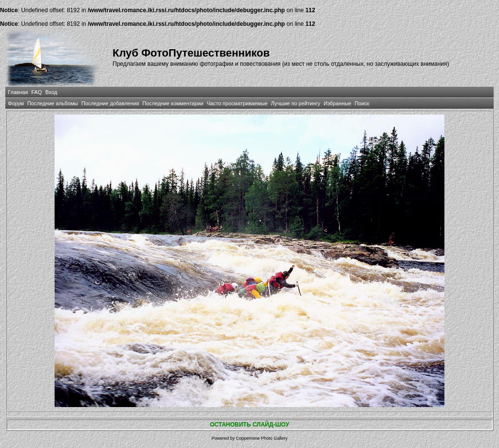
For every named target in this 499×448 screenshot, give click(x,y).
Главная (18, 92)
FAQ (37, 92)
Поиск (362, 103)
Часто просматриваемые (237, 103)
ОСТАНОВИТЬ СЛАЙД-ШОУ (250, 425)
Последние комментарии (173, 103)
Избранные (337, 103)
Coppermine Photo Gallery (262, 438)
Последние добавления (110, 103)
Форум (16, 103)
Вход (51, 92)
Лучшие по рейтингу (296, 103)
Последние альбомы (53, 103)
